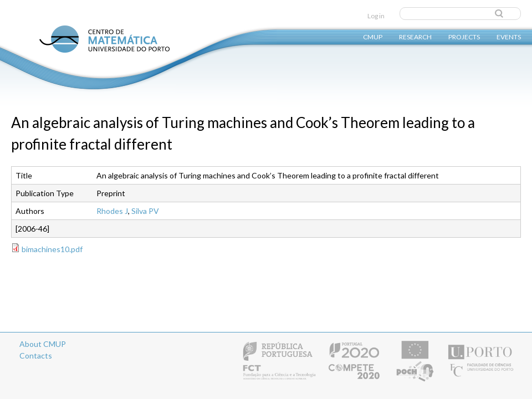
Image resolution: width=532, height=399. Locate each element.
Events (509, 36)
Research (415, 36)
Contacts (36, 355)
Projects (464, 36)
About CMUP (43, 344)
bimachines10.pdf (52, 249)
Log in (376, 16)
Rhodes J (112, 211)
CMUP (373, 36)
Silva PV (145, 211)
